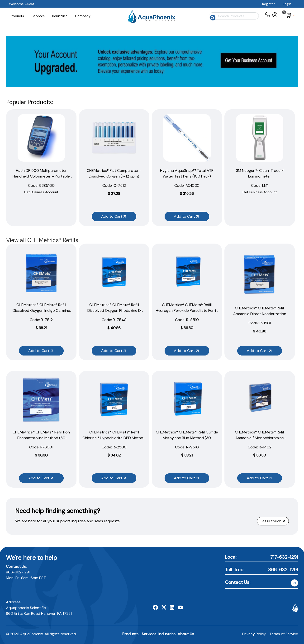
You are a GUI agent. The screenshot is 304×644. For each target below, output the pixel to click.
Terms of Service (284, 634)
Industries (167, 634)
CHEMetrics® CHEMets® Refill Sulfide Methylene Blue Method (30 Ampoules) (187, 438)
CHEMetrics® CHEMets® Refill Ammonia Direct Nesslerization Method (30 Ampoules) (260, 314)
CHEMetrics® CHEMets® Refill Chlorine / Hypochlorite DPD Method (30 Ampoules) (114, 438)
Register (268, 4)
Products (130, 634)
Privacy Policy (254, 634)
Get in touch (272, 521)
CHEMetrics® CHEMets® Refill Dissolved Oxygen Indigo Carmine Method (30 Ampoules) (41, 310)
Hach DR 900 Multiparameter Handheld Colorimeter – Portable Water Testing (41, 176)
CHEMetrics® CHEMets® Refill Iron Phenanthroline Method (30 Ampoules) (41, 438)
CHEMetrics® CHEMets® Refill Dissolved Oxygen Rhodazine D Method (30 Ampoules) (114, 310)
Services (149, 634)
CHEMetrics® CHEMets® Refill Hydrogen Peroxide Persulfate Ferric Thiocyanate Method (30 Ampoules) (187, 310)
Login (287, 4)
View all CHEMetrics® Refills (42, 240)
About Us (186, 634)
